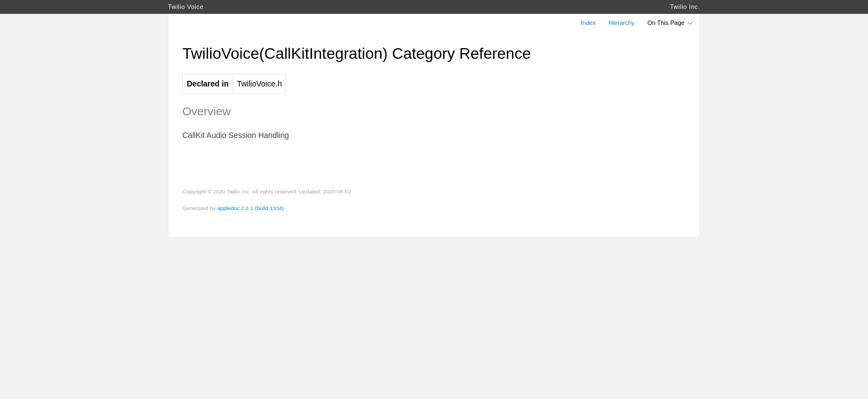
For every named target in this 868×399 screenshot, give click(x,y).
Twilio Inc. (685, 7)
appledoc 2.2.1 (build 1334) (251, 208)
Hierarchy (622, 23)
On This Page (671, 23)
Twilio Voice (186, 7)
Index (588, 23)
